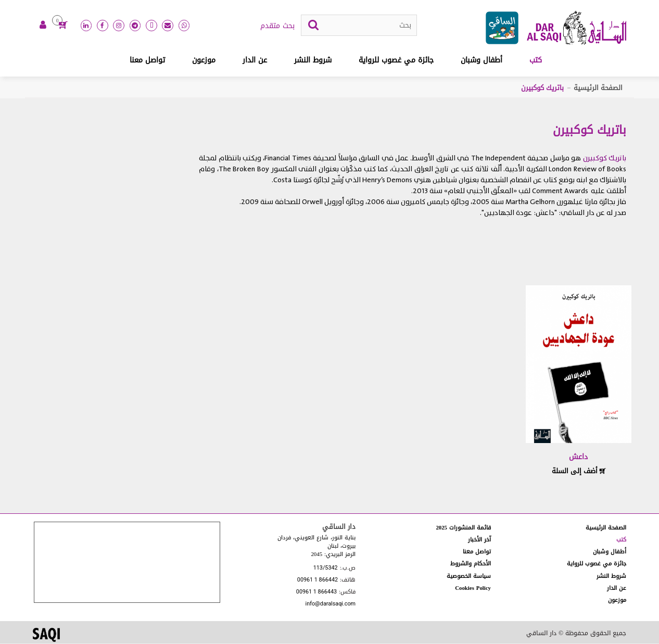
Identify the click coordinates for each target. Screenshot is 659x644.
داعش (578, 457)
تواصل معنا (147, 61)
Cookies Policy (473, 589)
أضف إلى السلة (579, 471)
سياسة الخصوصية (469, 577)
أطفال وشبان (481, 61)
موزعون (204, 61)
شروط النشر (313, 61)
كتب (536, 61)
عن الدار (255, 61)
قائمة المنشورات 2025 (463, 528)
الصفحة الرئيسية (598, 88)
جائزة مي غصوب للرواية (396, 61)
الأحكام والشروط (471, 564)
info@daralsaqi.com (331, 605)
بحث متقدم (277, 27)
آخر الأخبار (479, 540)
